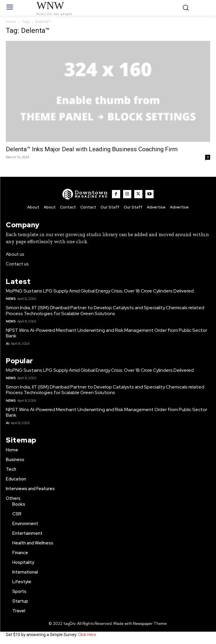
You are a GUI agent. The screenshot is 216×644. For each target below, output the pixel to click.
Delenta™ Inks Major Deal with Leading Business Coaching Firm (92, 149)
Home (11, 22)
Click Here (87, 635)
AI (7, 344)
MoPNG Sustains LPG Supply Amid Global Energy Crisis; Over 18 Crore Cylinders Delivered (100, 291)
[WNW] (85, 194)
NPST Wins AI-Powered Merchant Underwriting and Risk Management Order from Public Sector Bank (107, 333)
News (11, 299)
